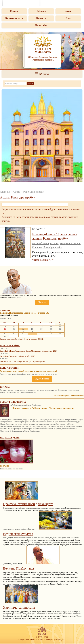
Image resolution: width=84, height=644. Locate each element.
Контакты (41, 18)
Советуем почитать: (13, 402)
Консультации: (10, 368)
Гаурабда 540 (43, 313)
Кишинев (37, 247)
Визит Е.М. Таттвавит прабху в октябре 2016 (17, 356)
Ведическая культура (18, 534)
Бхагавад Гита (40, 243)
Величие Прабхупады (18, 568)
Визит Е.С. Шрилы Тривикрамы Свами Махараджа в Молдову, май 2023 (28, 351)
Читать (42, 302)
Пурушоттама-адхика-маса (22, 313)
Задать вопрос (42, 379)
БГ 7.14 (54, 243)
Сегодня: (6, 310)
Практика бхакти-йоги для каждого (28, 504)
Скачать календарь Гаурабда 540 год (14, 339)
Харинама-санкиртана (19, 607)
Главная (14, 11)
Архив (68, 11)
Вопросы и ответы (14, 18)
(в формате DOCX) (36, 339)
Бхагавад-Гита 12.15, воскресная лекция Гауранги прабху (22, 361)
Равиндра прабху (53, 247)
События (41, 11)
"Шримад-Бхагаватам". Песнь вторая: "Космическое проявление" (43, 408)
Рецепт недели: (10, 437)
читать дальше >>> (43, 260)
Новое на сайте (10, 346)
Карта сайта (41, 25)
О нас (68, 18)
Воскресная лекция (70, 243)
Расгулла (4, 466)
